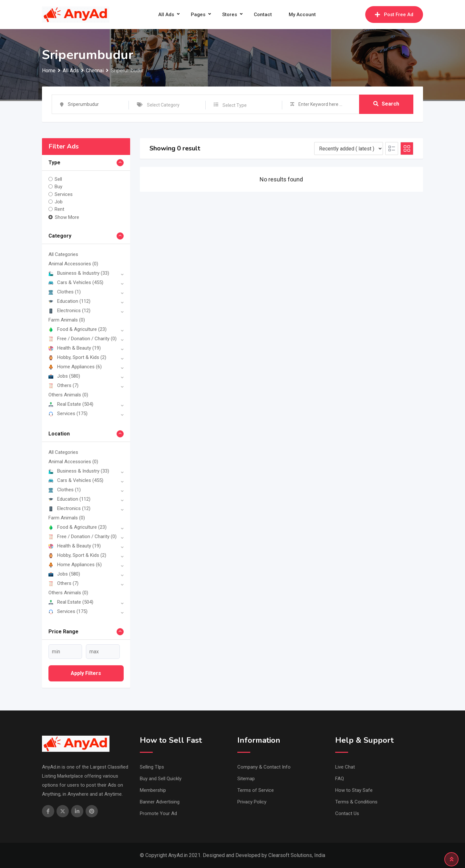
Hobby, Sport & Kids (77, 357)
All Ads (166, 15)
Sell (58, 179)
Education (69, 301)
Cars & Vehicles (76, 282)
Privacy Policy (252, 802)
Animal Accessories (73, 264)
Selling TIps (152, 767)
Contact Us (347, 813)
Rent (59, 209)
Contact (263, 15)
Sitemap (246, 779)
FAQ (340, 779)
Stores (230, 15)
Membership (153, 790)
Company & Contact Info (264, 767)
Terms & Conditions (356, 802)
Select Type (235, 105)
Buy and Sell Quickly (161, 779)
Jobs (64, 376)
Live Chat (345, 767)
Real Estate (71, 404)
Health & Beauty (75, 348)
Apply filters (86, 673)
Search (386, 104)
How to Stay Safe (354, 790)
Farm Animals (67, 320)
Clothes (65, 292)
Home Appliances (75, 367)
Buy (58, 187)
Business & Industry (79, 273)
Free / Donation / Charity (83, 339)
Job (59, 202)
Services (64, 194)
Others (63, 385)
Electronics (69, 311)
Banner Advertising (160, 802)
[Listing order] (349, 148)
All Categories (63, 254)
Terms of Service (256, 790)
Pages (198, 15)
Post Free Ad (394, 15)
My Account (302, 15)
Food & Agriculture (77, 329)
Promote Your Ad (158, 813)
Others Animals (68, 395)
